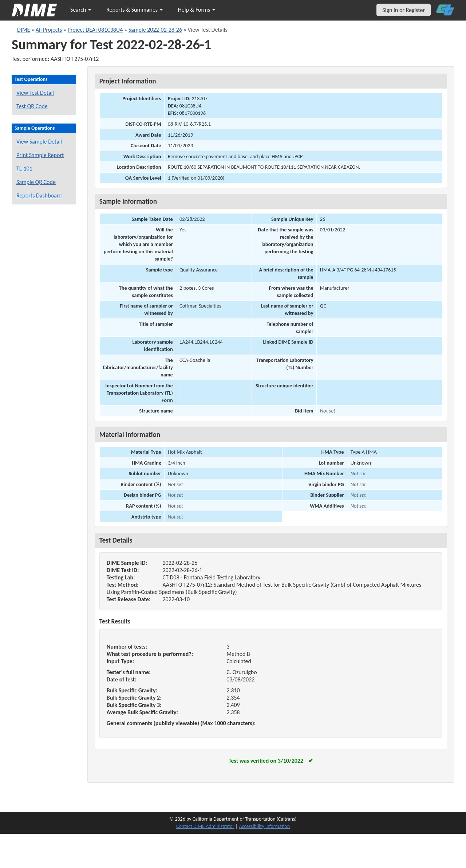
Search (81, 10)
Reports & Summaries (135, 10)
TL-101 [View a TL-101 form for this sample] (24, 169)
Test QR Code (32, 106)
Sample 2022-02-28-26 (155, 30)
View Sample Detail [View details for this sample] (39, 142)
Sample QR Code (36, 182)
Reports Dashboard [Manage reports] (39, 196)
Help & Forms (197, 10)
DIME (23, 30)
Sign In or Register (404, 10)
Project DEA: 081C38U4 (95, 30)
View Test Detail (35, 93)
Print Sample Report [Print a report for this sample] (40, 155)
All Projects (49, 30)
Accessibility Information (264, 826)
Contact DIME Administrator (205, 826)
